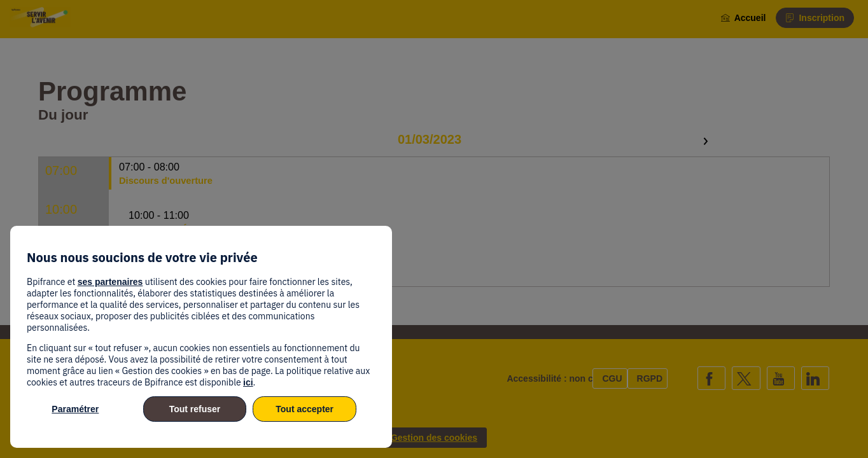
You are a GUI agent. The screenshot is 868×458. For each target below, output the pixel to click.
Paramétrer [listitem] (75, 409)
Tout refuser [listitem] (195, 409)
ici (248, 382)
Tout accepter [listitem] (304, 409)
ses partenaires (110, 282)
